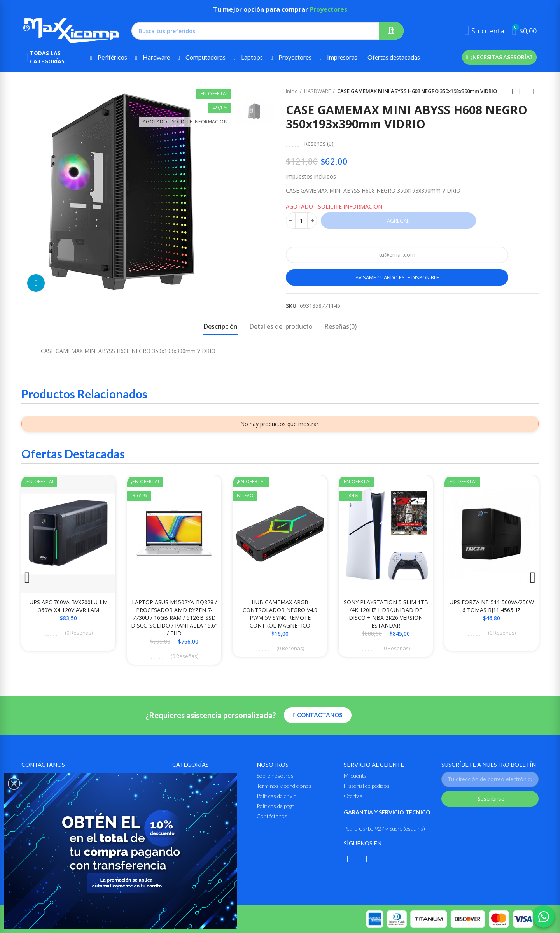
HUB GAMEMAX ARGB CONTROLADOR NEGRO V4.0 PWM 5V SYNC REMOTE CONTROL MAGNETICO (280, 614)
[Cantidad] (301, 221)
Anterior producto (513, 91)
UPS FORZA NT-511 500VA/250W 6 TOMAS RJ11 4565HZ (492, 606)
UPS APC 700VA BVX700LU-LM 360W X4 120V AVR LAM (69, 606)
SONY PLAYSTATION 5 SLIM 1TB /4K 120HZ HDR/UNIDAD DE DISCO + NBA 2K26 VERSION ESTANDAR (386, 614)
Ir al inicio (523, 91)
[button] (499, 57)
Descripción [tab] (220, 326)
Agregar (398, 221)
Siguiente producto (533, 91)
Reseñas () (319, 144)
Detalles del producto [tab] (281, 326)
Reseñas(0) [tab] (340, 326)
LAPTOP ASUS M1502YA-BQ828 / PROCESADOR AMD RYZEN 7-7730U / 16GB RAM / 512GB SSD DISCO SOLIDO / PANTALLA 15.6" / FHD (174, 618)
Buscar (391, 31)
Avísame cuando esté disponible (397, 277)
